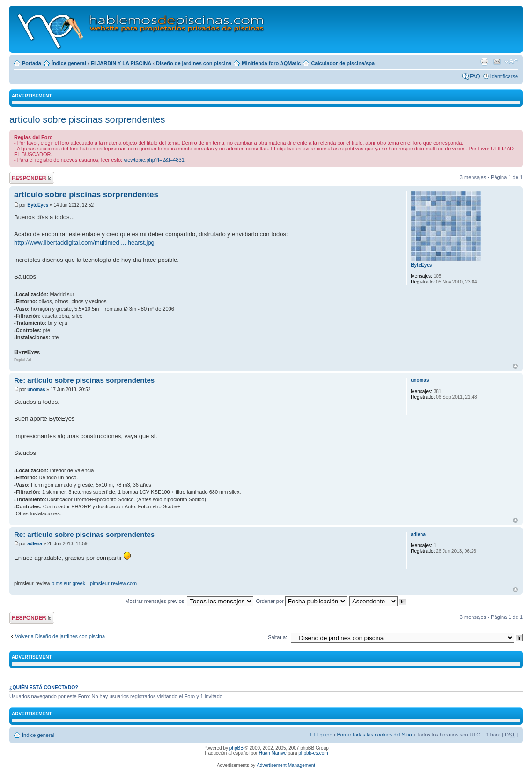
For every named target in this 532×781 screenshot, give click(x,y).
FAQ (475, 76)
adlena (35, 544)
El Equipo (321, 735)
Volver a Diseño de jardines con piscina (60, 636)
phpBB (236, 748)
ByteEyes (38, 205)
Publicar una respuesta (32, 178)
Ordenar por (301, 601)
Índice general (69, 63)
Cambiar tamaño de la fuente (511, 61)
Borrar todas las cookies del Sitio (374, 735)
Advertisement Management (286, 765)
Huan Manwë (273, 753)
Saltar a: (277, 637)
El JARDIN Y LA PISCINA (121, 63)
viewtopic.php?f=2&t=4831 (154, 160)
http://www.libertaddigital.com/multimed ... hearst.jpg (84, 242)
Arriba (515, 366)
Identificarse (504, 76)
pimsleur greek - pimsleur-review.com (94, 583)
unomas (36, 390)
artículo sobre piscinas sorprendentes (87, 119)
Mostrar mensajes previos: (189, 601)
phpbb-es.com (313, 753)
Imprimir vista (484, 61)
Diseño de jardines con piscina (194, 63)
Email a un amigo (497, 61)
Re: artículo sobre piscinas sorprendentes (84, 380)
